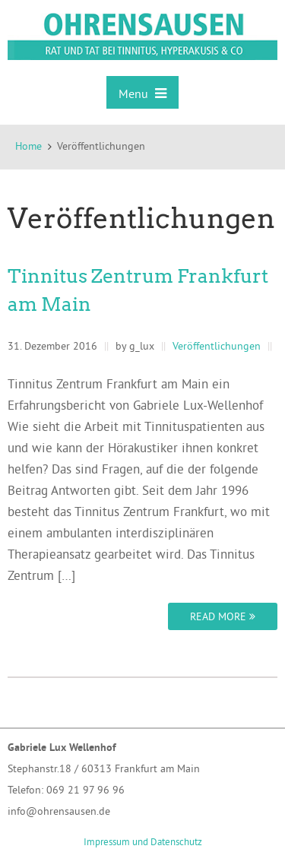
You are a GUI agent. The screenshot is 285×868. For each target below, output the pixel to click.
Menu (142, 93)
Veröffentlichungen (217, 346)
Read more (223, 616)
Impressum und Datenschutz (143, 841)
